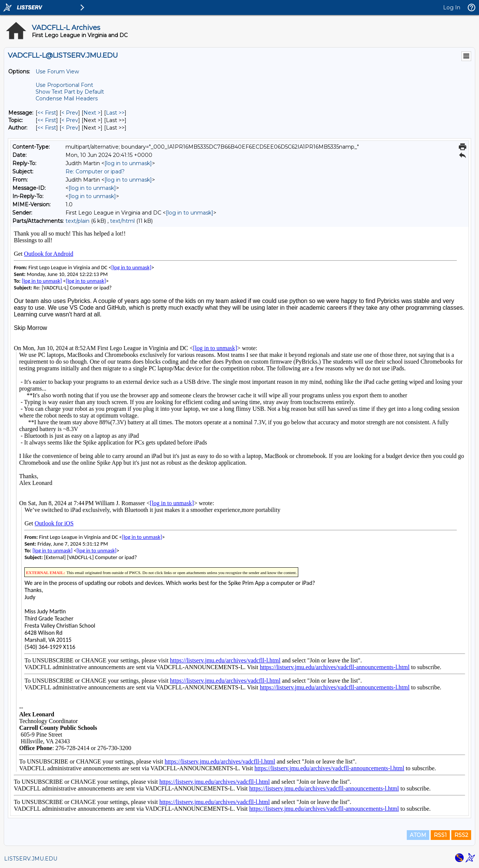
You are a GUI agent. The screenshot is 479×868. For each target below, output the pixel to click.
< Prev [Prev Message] (70, 113)
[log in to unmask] (128, 163)
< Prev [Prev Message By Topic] (70, 120)
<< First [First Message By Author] (47, 128)
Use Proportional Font (64, 85)
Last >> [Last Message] (115, 113)
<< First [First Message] (47, 113)
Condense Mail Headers (67, 98)
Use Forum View (57, 72)
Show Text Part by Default (70, 92)
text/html (122, 221)
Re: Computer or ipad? (95, 172)
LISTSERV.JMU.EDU (31, 859)
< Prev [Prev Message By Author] (70, 128)
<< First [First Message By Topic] (47, 120)
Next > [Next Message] (92, 113)
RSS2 (461, 835)
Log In (452, 7)
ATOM (418, 835)
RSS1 (440, 835)
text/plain (77, 221)
